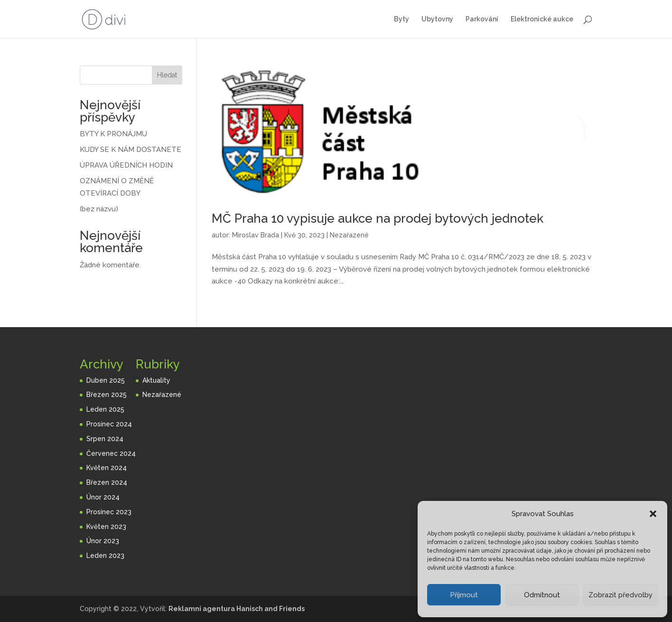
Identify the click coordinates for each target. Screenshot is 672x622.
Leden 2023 (105, 556)
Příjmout (464, 595)
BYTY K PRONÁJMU (113, 134)
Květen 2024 (107, 468)
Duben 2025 (106, 380)
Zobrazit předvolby (621, 595)
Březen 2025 (107, 395)
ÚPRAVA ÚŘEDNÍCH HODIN (126, 165)
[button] (653, 514)
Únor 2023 (103, 541)
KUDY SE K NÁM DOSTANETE (131, 150)
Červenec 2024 (111, 453)
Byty (401, 19)
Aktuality (156, 380)
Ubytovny (437, 19)
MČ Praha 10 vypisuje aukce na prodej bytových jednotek (378, 218)
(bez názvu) (99, 209)
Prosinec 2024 (109, 424)
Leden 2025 (105, 409)
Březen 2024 (107, 482)
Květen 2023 (106, 527)
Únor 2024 (103, 497)
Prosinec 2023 (109, 512)
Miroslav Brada (256, 235)
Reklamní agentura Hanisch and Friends (237, 609)
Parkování (482, 19)
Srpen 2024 (105, 439)
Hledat (167, 75)
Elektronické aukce (542, 19)
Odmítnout (542, 595)
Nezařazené (349, 235)
